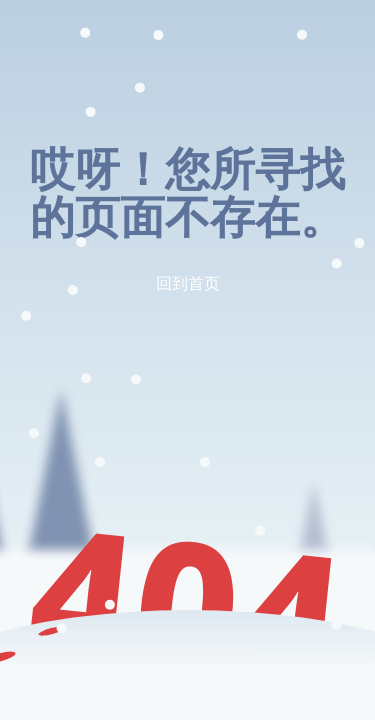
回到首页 (188, 283)
